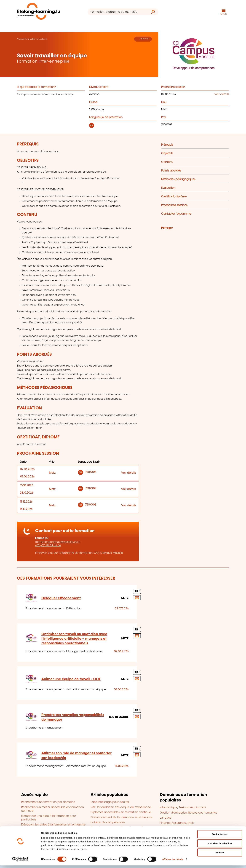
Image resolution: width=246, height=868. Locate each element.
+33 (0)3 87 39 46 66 (48, 545)
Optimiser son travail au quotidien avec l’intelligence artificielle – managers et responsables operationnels (74, 638)
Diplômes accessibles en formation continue (121, 812)
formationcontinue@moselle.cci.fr (58, 542)
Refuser (220, 855)
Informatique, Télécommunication (183, 807)
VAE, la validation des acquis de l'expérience (121, 807)
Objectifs (167, 153)
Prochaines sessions (174, 205)
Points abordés (171, 171)
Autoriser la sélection (220, 846)
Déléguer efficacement (61, 598)
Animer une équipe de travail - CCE (71, 679)
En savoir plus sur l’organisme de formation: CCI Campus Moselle (79, 553)
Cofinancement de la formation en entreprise (121, 817)
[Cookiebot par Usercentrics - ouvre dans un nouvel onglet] (20, 862)
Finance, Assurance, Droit (177, 823)
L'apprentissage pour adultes (110, 802)
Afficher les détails (173, 862)
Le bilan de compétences (108, 822)
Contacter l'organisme (176, 214)
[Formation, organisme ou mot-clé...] (118, 12)
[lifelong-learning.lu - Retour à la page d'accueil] (39, 12)
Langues (165, 818)
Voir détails (222, 94)
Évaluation (168, 188)
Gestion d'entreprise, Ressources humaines (188, 813)
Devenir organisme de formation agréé (117, 827)
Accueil (21, 39)
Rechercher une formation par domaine (48, 802)
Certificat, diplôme (174, 196)
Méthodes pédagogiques (178, 179)
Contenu (167, 162)
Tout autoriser (220, 837)
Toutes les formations (36, 39)
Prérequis (167, 145)
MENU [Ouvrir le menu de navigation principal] (224, 14)
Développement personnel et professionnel (189, 828)
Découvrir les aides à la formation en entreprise (53, 825)
